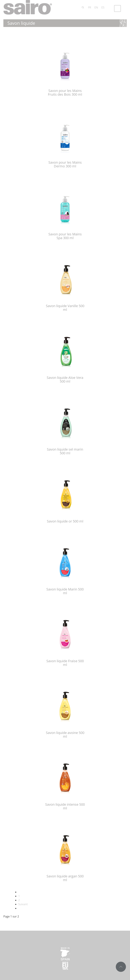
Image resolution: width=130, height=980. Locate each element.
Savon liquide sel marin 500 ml (65, 451)
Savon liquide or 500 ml (65, 521)
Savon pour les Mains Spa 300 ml (65, 236)
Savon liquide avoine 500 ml (65, 735)
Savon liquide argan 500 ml (65, 878)
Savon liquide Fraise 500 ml (65, 663)
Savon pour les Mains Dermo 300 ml (65, 164)
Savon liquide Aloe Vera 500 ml (65, 379)
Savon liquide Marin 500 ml (65, 591)
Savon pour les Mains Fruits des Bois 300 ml (65, 93)
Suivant (23, 904)
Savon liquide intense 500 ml (65, 806)
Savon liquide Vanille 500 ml (65, 308)
